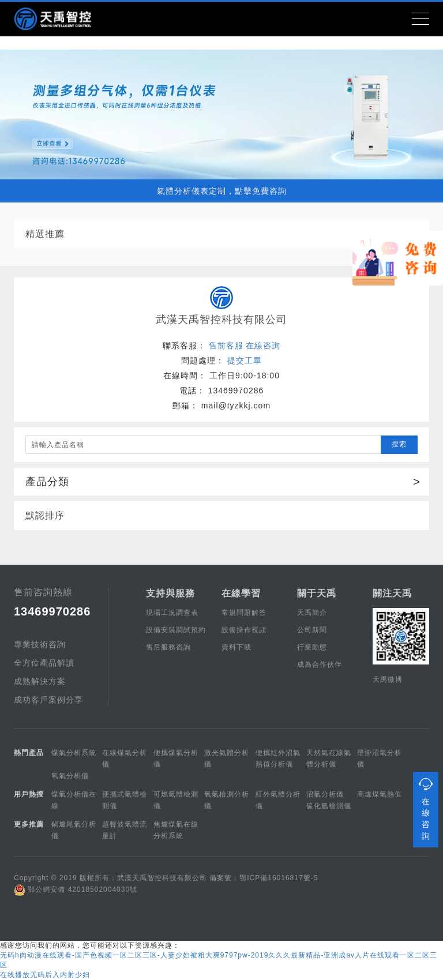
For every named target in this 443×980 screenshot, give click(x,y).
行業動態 (312, 647)
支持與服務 (170, 593)
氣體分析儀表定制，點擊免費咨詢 (222, 191)
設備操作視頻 (244, 630)
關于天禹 (317, 593)
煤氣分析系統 (74, 753)
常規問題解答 (244, 613)
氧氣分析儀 (70, 776)
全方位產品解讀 (44, 663)
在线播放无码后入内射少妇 (45, 975)
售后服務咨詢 (168, 647)
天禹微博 (388, 679)
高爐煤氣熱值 (380, 794)
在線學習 (241, 593)
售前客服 (226, 346)
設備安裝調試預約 (176, 630)
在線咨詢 (263, 346)
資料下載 (236, 647)
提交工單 (245, 361)
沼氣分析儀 (325, 794)
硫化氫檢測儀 (329, 806)
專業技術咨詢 (40, 644)
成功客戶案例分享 (48, 700)
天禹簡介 (312, 613)
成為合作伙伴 (320, 664)
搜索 (399, 444)
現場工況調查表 (172, 613)
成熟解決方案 (40, 681)
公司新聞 (312, 630)
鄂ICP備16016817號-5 (279, 878)
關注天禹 (392, 593)
